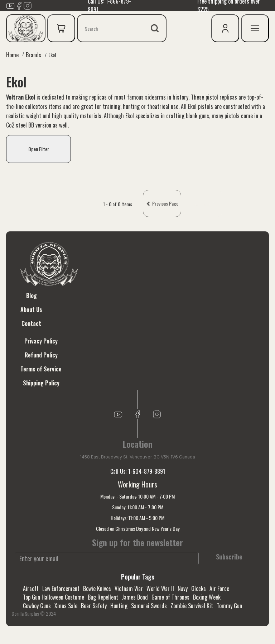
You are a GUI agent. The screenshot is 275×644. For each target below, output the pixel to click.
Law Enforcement (61, 588)
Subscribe (229, 557)
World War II (160, 588)
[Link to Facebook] (19, 5)
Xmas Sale (66, 606)
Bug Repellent (103, 597)
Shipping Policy (41, 383)
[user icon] (225, 28)
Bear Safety (94, 606)
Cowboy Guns (37, 606)
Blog (32, 295)
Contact (31, 323)
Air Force (219, 588)
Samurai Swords (149, 606)
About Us (31, 309)
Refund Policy (41, 355)
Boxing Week (207, 597)
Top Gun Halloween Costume (54, 597)
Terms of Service (41, 369)
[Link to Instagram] (28, 5)
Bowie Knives (97, 588)
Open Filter (39, 149)
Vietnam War (129, 588)
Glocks (199, 588)
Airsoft (31, 588)
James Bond (135, 597)
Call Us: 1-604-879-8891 (138, 471)
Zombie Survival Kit (192, 606)
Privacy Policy (41, 341)
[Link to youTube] (10, 5)
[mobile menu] (255, 28)
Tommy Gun (229, 606)
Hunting (119, 606)
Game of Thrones (170, 597)
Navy (183, 588)
